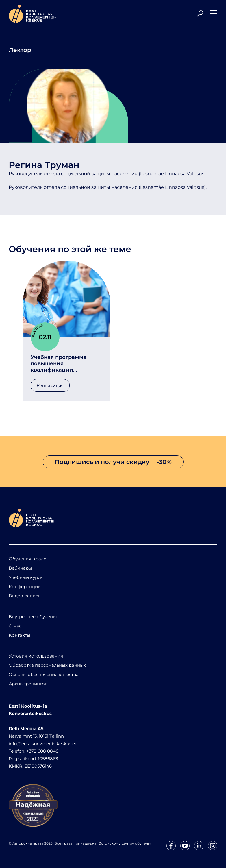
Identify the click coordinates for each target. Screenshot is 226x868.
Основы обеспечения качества (44, 674)
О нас (15, 626)
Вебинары (20, 568)
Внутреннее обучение (34, 617)
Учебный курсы (26, 577)
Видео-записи (25, 596)
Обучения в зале (27, 559)
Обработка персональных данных (47, 665)
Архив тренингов (28, 684)
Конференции (25, 587)
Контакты (20, 635)
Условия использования (36, 656)
